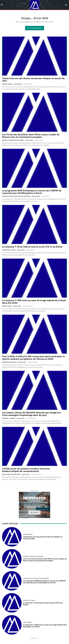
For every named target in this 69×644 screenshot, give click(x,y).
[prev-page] (3, 484)
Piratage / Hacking (9, 418)
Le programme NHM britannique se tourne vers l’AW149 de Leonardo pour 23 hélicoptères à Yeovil (32, 192)
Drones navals (7, 84)
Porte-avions (7, 306)
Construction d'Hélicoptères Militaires (16, 196)
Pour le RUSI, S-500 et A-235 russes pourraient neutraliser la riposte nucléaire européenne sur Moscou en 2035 (33, 358)
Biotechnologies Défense (11, 474)
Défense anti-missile (9, 362)
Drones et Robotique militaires (13, 140)
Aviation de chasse (9, 250)
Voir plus (34, 638)
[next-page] (7, 484)
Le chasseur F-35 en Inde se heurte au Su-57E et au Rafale (32, 247)
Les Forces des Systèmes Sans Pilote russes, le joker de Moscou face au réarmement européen (31, 136)
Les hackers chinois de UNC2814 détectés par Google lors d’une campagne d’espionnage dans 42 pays (32, 414)
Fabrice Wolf (18, 84)
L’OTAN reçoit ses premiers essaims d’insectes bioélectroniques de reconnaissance (26, 470)
